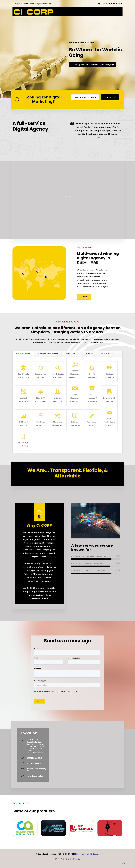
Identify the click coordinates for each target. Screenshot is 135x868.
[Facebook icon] (104, 4)
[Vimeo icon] (109, 4)
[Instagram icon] (119, 4)
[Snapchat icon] (122, 4)
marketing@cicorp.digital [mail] (41, 4)
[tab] (23, 354)
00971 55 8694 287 (34, 763)
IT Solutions (88, 353)
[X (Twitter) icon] (106, 4)
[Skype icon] (99, 4)
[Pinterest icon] (117, 4)
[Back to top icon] (123, 863)
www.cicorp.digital (35, 776)
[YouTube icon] (112, 4)
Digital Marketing (23, 353)
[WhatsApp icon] (101, 4)
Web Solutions (71, 353)
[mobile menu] (119, 12)
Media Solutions (107, 353)
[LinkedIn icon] (114, 4)
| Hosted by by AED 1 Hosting (87, 854)
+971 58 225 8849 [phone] (21, 4)
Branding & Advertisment (48, 353)
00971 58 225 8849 (34, 758)
